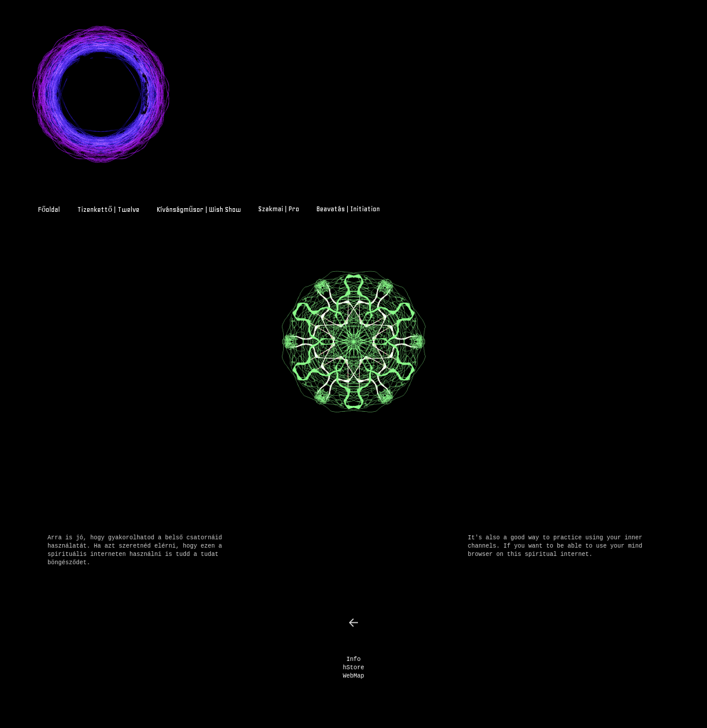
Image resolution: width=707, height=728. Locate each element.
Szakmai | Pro (279, 209)
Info (353, 659)
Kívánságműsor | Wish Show (199, 209)
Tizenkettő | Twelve (108, 209)
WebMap (353, 676)
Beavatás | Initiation (348, 209)
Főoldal (49, 209)
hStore (353, 668)
